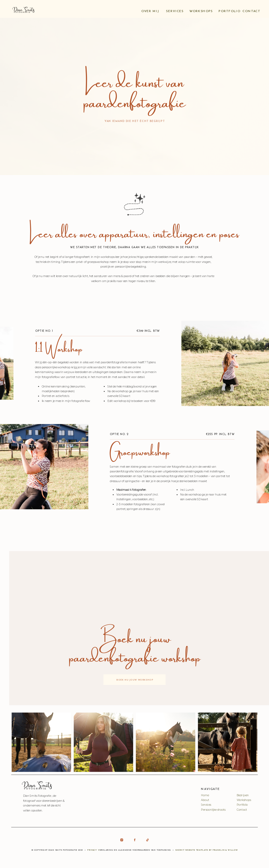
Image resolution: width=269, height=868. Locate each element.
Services (206, 805)
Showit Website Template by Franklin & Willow (206, 850)
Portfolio (242, 805)
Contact (242, 810)
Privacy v (93, 850)
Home (205, 795)
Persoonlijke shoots (213, 810)
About (205, 800)
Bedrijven (243, 795)
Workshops (244, 800)
